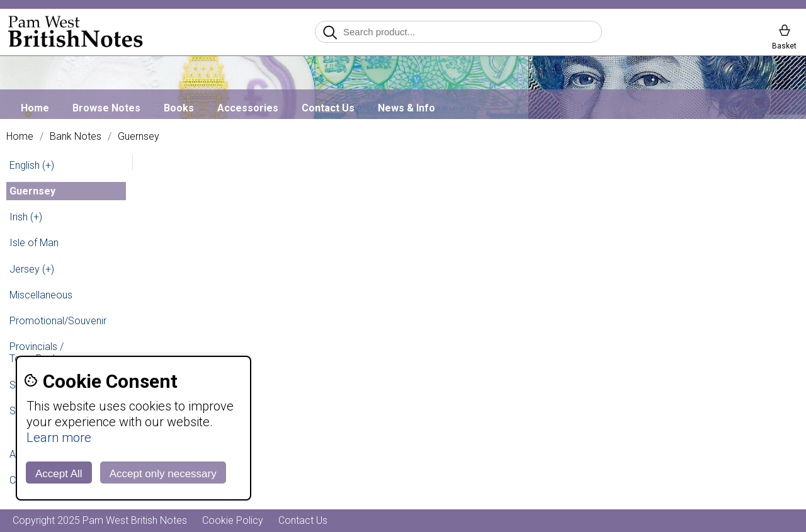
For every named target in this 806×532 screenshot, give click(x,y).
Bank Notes (76, 137)
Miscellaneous (41, 295)
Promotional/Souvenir (58, 321)
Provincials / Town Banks (37, 353)
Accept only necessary (163, 474)
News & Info (406, 108)
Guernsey (139, 137)
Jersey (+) (32, 269)
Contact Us (328, 108)
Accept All (59, 474)
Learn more (59, 438)
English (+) (32, 165)
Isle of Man (34, 243)
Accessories (248, 108)
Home (35, 108)
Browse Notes (106, 108)
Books (179, 108)
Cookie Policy (233, 520)
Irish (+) (26, 217)
